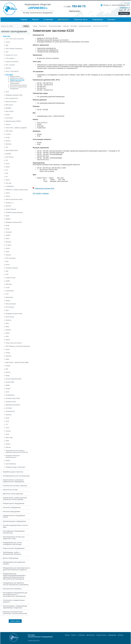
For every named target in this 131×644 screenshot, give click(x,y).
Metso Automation (11, 304)
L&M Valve (9, 284)
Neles (7, 323)
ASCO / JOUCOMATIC (12, 71)
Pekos (7, 327)
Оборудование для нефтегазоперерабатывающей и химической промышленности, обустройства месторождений (14, 576)
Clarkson (8, 124)
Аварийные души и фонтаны (13, 472)
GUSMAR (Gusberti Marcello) (14, 213)
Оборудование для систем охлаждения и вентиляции (12, 543)
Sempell (8, 389)
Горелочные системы (10, 490)
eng (129, 3)
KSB (7, 271)
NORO (8, 333)
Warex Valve (9, 438)
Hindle (7, 226)
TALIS (7, 428)
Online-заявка (124, 13)
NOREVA (8, 330)
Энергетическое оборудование (14, 548)
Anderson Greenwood (12, 62)
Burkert (8, 115)
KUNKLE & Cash (10, 278)
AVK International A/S (12, 98)
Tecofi (7, 421)
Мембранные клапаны (17, 78)
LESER (8, 281)
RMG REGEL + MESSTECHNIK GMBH (17, 363)
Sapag (7, 376)
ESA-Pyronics (10, 157)
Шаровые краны (15, 76)
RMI (7, 369)
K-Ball (7, 252)
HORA (7, 239)
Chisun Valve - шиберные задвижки (16, 128)
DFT (7, 147)
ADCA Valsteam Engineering (14, 49)
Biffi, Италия (9, 105)
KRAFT (8, 265)
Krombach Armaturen (12, 268)
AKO (7, 52)
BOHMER (8, 108)
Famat (7, 164)
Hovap (7, 229)
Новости (35, 20)
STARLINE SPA (10, 411)
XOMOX (8, 444)
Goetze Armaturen (11, 209)
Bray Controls (10, 111)
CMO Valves (9, 131)
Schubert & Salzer (11, 402)
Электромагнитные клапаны (18, 85)
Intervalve (8, 242)
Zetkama (8, 447)
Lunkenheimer (10, 291)
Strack (7, 418)
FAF (7, 160)
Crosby (8, 138)
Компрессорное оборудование (14, 503)
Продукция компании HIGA (14, 222)
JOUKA (8, 248)
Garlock (8, 196)
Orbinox (8, 340)
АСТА (7, 92)
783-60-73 (74, 6)
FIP (7, 177)
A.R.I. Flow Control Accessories (15, 39)
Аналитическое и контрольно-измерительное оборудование (13, 481)
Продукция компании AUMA (14, 95)
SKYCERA (9, 408)
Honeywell (9, 232)
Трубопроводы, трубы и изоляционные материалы (12, 553)
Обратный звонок (74, 11)
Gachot (8, 193)
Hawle (7, 216)
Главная (24, 20)
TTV (7, 425)
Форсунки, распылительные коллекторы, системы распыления (15, 613)
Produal (8, 353)
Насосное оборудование (11, 511)
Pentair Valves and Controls (14, 343)
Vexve (7, 434)
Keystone (8, 255)
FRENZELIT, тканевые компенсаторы (17, 190)
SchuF (7, 392)
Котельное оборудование (12, 507)
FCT (7, 170)
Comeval (8, 134)
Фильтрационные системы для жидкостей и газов (14, 538)
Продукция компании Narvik (14, 314)
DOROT (8, 461)
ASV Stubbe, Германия (41, 193)
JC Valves (8, 245)
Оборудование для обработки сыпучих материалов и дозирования (16, 584)
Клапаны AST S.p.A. (12, 55)
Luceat (8, 288)
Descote (8, 141)
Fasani (8, 167)
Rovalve (8, 366)
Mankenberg (9, 297)
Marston (8, 301)
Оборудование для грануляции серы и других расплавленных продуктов (16, 569)
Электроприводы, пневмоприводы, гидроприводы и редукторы (15, 607)
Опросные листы (81, 20)
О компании (48, 20)
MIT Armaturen (10, 307)
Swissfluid (8, 415)
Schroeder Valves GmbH (13, 398)
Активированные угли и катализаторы (16, 476)
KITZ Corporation (11, 258)
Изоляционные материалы (12, 589)
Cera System (9, 118)
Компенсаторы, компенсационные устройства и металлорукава (15, 499)
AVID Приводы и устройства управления (18, 346)
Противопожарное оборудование (14, 521)
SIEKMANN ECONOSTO (13, 405)
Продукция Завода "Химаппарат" (16, 467)
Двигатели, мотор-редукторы (13, 494)
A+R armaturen (10, 58)
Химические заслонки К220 (45, 188)
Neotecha (8, 320)
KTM (7, 274)
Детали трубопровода (11, 558)
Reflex (7, 359)
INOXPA (8, 235)
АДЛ (7, 45)
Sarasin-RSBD (10, 382)
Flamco (8, 180)
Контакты (111, 20)
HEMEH (8, 219)
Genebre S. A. (10, 203)
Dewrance (8, 144)
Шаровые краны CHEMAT (13, 121)
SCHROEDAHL (10, 395)
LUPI (7, 294)
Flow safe (8, 183)
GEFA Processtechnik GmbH (14, 199)
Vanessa (8, 431)
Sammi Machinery (11, 464)
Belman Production (11, 102)
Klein (7, 261)
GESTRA (8, 206)
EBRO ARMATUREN (12, 151)
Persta (7, 350)
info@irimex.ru (125, 8)
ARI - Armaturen (10, 65)
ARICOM (8, 68)
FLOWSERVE (10, 186)
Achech (8, 42)
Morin (7, 310)
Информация (98, 20)
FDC (7, 173)
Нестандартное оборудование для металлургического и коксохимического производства (15, 594)
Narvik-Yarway (10, 317)
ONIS (7, 336)
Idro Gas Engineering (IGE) (13, 379)
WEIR (7, 441)
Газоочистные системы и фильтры (15, 486)
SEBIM (8, 385)
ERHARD (8, 154)
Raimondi (8, 356)
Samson (8, 372)
